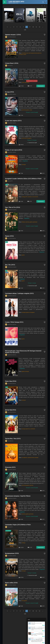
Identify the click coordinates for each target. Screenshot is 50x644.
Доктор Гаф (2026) (11, 402)
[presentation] (42, 6)
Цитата (40, 633)
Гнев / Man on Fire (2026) (13, 204)
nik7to (32, 626)
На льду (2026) (10, 91)
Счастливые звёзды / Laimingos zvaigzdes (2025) (19, 288)
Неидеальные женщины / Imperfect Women (18, 486)
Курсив (30, 633)
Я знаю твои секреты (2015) (13, 119)
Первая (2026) (9, 232)
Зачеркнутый (33, 633)
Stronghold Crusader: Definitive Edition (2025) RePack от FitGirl (23, 176)
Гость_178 (33, 610)
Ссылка (36, 633)
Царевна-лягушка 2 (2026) (13, 35)
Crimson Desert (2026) (12, 63)
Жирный (29, 633)
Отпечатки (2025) (10, 458)
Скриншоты (41, 85)
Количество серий (33, 141)
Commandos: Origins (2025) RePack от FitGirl (18, 514)
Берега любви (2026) (11, 571)
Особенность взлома (32, 80)
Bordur (33, 621)
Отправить (42, 639)
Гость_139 (33, 615)
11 (36, 27)
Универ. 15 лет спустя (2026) (14, 149)
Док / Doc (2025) (10, 260)
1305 (25, 30)
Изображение (37, 633)
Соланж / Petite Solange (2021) (14, 316)
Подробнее (27, 79)
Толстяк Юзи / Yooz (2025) (13, 430)
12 (40, 27)
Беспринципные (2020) (12, 542)
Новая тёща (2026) (11, 374)
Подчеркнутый (31, 633)
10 (33, 27)
